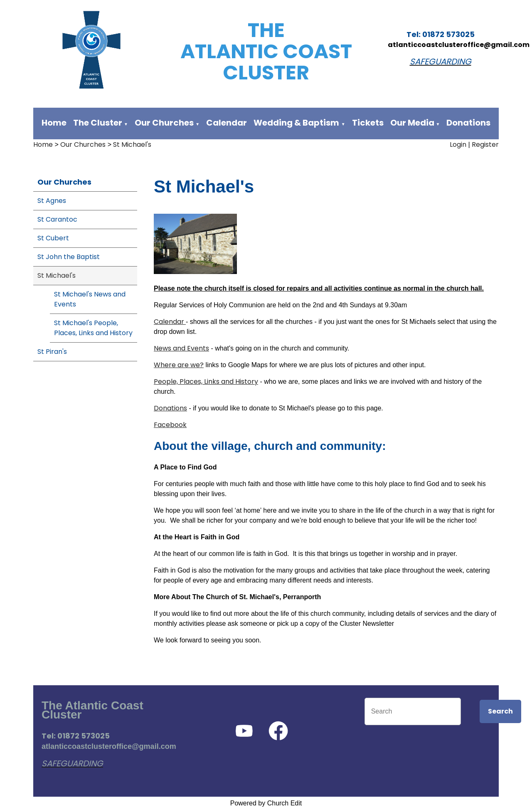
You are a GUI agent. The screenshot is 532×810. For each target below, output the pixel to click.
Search (500, 711)
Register (485, 144)
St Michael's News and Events (90, 299)
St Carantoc (57, 219)
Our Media (413, 123)
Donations (468, 123)
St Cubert (53, 238)
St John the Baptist (69, 257)
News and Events (181, 348)
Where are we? (179, 365)
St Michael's (132, 144)
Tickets (368, 123)
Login (458, 144)
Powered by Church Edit (266, 803)
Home (54, 123)
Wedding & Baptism (296, 123)
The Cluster (98, 123)
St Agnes (52, 201)
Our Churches (164, 123)
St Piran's (52, 352)
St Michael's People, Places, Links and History (93, 328)
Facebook (170, 425)
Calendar (227, 123)
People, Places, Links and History (206, 382)
